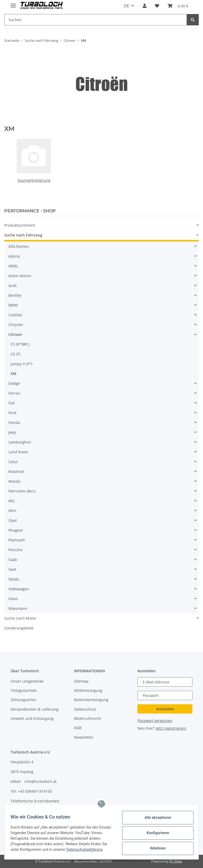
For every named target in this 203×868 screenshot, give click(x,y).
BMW (13, 305)
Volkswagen (19, 589)
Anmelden (165, 709)
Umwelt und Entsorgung (32, 718)
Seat (12, 569)
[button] (145, 6)
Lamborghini (20, 442)
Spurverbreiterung (34, 180)
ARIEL (13, 266)
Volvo (13, 599)
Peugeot (16, 530)
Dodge (14, 383)
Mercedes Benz (22, 491)
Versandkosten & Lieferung (34, 709)
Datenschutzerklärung (31, 852)
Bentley (15, 295)
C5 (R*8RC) (20, 344)
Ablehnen (155, 848)
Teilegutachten (24, 690)
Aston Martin (20, 276)
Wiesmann (18, 608)
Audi (13, 285)
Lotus (13, 462)
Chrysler (16, 325)
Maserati (16, 471)
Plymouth (17, 540)
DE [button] (126, 6)
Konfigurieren (155, 833)
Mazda (14, 481)
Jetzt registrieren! (171, 728)
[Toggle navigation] (13, 3)
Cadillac (15, 315)
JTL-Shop (176, 861)
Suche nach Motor (20, 618)
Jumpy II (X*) (21, 364)
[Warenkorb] (178, 6)
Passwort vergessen (155, 721)
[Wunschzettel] (157, 6)
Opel (13, 520)
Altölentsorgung (88, 690)
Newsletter (84, 737)
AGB (78, 728)
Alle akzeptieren (155, 817)
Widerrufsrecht (87, 718)
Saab (13, 559)
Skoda (14, 579)
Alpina (14, 256)
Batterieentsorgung (91, 700)
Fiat (12, 403)
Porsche (15, 550)
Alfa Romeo (19, 246)
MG (11, 501)
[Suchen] (96, 20)
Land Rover (18, 452)
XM (13, 374)
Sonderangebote (19, 628)
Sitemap (81, 681)
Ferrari (14, 393)
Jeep (12, 432)
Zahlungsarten (24, 700)
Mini (12, 511)
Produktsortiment (20, 225)
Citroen (15, 334)
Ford (12, 413)
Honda (14, 422)
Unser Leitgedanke (27, 681)
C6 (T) (15, 354)
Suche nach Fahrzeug (23, 235)
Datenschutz (85, 709)
